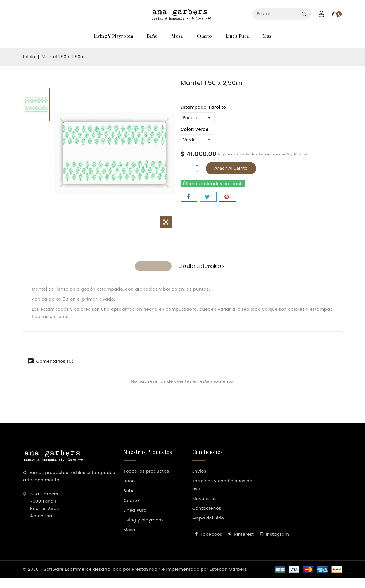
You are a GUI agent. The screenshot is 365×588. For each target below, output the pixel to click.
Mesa (177, 36)
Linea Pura (237, 36)
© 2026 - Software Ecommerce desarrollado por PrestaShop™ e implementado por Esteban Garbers (135, 571)
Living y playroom (113, 36)
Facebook (212, 536)
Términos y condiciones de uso (222, 487)
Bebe (129, 493)
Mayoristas (205, 501)
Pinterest (244, 536)
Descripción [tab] (150, 267)
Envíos (199, 473)
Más (267, 36)
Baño (152, 36)
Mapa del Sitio (208, 520)
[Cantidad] (187, 168)
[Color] (197, 140)
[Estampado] (198, 118)
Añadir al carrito (231, 168)
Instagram (277, 536)
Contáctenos (207, 510)
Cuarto (204, 36)
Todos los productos (146, 473)
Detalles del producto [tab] (205, 267)
